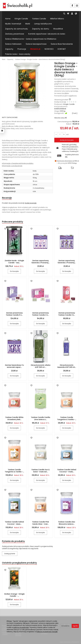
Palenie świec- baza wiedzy (18, 54)
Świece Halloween (13, 44)
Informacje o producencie (12, 166)
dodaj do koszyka (67, 140)
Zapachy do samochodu (17, 29)
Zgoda (75, 626)
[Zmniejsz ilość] (64, 134)
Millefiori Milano (57, 19)
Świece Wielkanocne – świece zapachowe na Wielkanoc (31, 39)
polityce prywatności (21, 627)
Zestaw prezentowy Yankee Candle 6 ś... (14, 314)
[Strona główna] (17, 5)
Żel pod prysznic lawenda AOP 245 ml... (67, 366)
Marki (28, 24)
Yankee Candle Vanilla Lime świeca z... (41, 418)
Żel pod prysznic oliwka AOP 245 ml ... (41, 366)
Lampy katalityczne (43, 24)
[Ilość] (60, 134)
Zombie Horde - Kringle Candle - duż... (14, 262)
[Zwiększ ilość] (56, 134)
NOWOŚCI (49, 49)
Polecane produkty (13, 222)
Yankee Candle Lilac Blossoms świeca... (67, 523)
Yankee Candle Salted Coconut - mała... (67, 471)
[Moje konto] (72, 14)
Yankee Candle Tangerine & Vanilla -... (67, 418)
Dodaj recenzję (31, 203)
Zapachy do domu (41, 29)
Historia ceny (60, 118)
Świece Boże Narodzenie (62, 44)
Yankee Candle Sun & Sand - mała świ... (40, 471)
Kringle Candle (21, 19)
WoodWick (58, 29)
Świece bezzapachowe (36, 44)
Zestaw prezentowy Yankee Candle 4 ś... (41, 314)
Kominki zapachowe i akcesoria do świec (47, 34)
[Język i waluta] (76, 14)
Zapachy (9, 49)
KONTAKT (62, 49)
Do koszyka (14, 271)
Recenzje (7, 198)
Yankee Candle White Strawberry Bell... (14, 418)
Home (8, 19)
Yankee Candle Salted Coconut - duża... (14, 523)
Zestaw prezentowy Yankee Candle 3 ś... (67, 314)
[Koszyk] (68, 14)
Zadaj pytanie (10, 554)
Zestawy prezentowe (15, 34)
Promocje (22, 49)
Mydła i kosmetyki (13, 24)
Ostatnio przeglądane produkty (20, 563)
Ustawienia (65, 626)
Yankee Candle (39, 19)
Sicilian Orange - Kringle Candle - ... (14, 595)
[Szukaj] (64, 14)
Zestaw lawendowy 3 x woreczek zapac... (14, 366)
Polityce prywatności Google (47, 632)
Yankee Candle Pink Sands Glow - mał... (41, 523)
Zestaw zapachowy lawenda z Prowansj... (41, 262)
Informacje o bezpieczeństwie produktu (18, 163)
